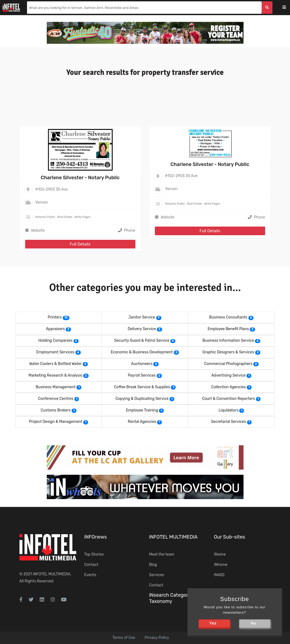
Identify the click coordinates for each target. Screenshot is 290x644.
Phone (127, 230)
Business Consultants (228, 317)
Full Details (80, 244)
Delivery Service (142, 329)
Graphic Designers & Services (228, 352)
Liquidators (229, 410)
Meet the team (162, 554)
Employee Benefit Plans (228, 329)
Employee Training (142, 410)
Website (38, 230)
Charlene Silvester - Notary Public (80, 178)
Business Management (56, 387)
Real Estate (65, 217)
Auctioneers (142, 364)
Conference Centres (56, 399)
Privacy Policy (157, 638)
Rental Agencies (142, 422)
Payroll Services (142, 375)
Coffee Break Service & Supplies (142, 387)
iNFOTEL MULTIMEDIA (52, 574)
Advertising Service (229, 375)
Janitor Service (142, 317)
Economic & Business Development (142, 352)
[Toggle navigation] (288, 8)
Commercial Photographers (228, 364)
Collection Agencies (228, 387)
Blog (153, 565)
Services (157, 575)
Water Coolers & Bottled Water (55, 364)
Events (90, 575)
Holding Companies (55, 341)
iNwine (220, 554)
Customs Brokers (56, 410)
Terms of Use (124, 638)
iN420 (219, 575)
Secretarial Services (229, 422)
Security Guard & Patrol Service (142, 341)
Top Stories (94, 554)
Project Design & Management (56, 422)
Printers (55, 317)
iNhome (221, 565)
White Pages (82, 217)
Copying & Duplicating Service (142, 399)
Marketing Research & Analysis (55, 375)
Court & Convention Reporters (228, 399)
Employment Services (55, 352)
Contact (91, 565)
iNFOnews (96, 537)
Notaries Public (45, 217)
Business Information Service (228, 341)
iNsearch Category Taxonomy (170, 598)
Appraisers (55, 329)
